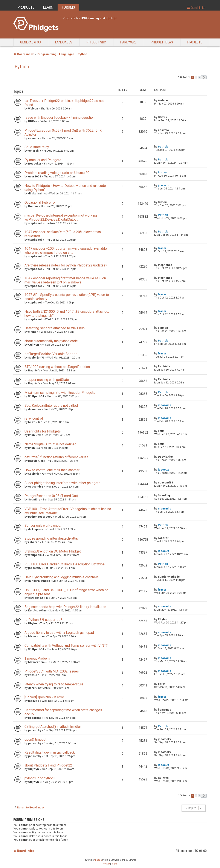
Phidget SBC (96, 42)
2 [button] (196, 77)
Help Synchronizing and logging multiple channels (62, 577)
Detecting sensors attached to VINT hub (55, 328)
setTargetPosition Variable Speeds (51, 354)
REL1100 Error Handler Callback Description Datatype (65, 564)
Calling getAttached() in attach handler (53, 727)
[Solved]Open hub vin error (44, 697)
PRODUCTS (26, 7)
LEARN (48, 7)
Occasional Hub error (40, 202)
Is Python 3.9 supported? (43, 620)
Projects (195, 42)
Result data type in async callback (50, 752)
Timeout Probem (37, 658)
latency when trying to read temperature (54, 684)
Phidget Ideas (162, 42)
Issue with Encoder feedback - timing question (60, 118)
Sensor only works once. (43, 526)
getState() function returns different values (57, 457)
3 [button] (199, 77)
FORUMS (68, 7)
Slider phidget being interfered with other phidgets (62, 483)
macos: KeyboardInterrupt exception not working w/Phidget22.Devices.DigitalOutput (61, 217)
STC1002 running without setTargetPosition (57, 367)
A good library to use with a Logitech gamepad (59, 633)
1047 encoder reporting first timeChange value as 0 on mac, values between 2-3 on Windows (65, 280)
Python (22, 67)
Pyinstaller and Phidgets (43, 160)
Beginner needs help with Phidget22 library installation (65, 607)
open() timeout (35, 739)
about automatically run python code (51, 341)
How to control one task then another (52, 470)
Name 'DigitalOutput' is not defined (50, 444)
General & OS (31, 42)
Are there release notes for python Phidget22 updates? (66, 265)
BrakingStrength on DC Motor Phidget (53, 551)
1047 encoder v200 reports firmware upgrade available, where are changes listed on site (66, 251)
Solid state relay (37, 147)
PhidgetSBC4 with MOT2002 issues (52, 671)
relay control (34, 418)
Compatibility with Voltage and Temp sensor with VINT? (66, 646)
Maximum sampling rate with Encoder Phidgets (60, 393)
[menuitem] (106, 864)
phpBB (99, 860)
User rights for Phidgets (43, 431)
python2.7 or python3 (40, 778)
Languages (64, 42)
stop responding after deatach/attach (52, 538)
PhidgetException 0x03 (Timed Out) (51, 496)
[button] (204, 77)
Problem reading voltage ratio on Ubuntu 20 (57, 173)
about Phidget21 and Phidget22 (48, 765)
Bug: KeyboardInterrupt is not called (51, 406)
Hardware (128, 42)
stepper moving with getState (47, 380)
